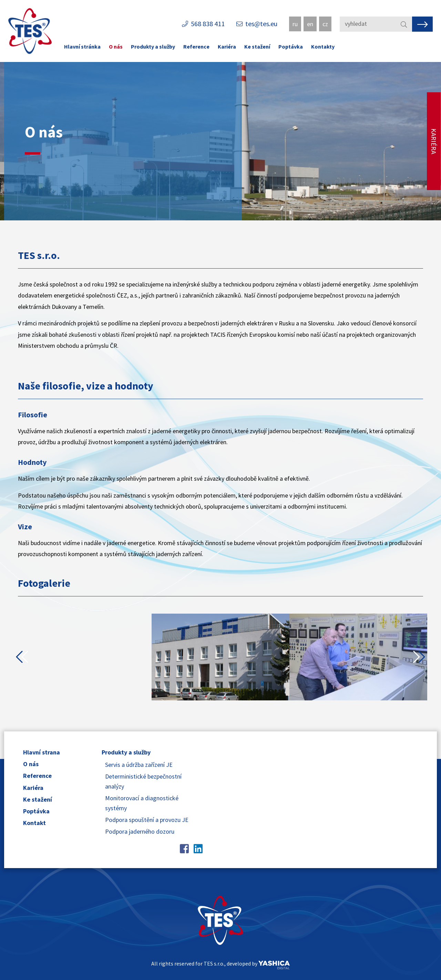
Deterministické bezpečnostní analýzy (143, 781)
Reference (196, 46)
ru (295, 24)
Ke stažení (257, 46)
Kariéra (227, 46)
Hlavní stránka (82, 46)
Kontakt (34, 823)
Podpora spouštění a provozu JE (147, 820)
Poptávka (291, 46)
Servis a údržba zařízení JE (139, 765)
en (310, 24)
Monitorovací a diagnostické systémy (142, 803)
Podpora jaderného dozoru (140, 831)
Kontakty (323, 46)
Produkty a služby (153, 46)
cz (325, 24)
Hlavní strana (42, 752)
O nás (116, 46)
